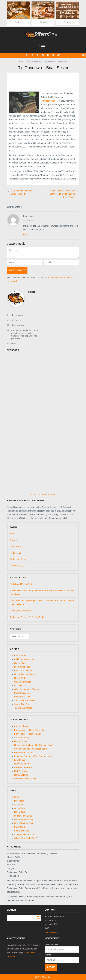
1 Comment (16, 320)
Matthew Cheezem (23, 767)
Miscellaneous (17, 325)
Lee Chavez (20, 760)
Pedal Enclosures (22, 693)
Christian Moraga (22, 737)
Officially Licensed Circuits (26, 689)
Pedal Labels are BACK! (21, 611)
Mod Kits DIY (20, 685)
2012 (29, 61)
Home (21, 61)
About (13, 534)
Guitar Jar (19, 804)
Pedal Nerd (20, 827)
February (38, 61)
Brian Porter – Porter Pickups (28, 734)
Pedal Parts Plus (22, 697)
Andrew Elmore (21, 726)
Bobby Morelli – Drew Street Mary (30, 730)
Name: (48, 955)
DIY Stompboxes (22, 667)
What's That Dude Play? (26, 838)
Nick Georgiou (21, 771)
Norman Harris (21, 775)
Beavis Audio (20, 656)
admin (31, 292)
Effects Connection (23, 671)
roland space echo (28, 336)
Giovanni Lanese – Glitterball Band (30, 749)
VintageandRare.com (24, 834)
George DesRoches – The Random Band (33, 745)
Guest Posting (17, 546)
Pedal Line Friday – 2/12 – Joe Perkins (28, 617)
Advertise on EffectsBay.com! (43, 495)
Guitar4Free (20, 808)
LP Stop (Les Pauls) (24, 819)
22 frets (18, 797)
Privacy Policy (17, 566)
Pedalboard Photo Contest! (23, 584)
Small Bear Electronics (25, 700)
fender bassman (30, 330)
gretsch (14, 333)
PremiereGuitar (48, 101)
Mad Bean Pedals (23, 682)
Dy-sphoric (19, 801)
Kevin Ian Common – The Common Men (33, 756)
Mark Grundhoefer (23, 764)
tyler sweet (16, 338)
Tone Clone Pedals (23, 708)
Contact (14, 540)
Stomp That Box (22, 704)
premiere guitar (26, 333)
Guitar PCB (20, 678)
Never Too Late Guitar (25, 823)
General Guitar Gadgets (25, 674)
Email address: (52, 944)
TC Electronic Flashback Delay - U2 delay (22, 192)
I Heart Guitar (21, 812)
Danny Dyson (21, 741)
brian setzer (16, 330)
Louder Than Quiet (23, 816)
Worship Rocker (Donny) (26, 779)
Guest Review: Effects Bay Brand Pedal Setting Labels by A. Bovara (63, 194)
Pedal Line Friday (18, 559)
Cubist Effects (21, 663)
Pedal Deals (16, 553)
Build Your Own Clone (24, 659)
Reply (26, 234)
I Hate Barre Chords (24, 752)
